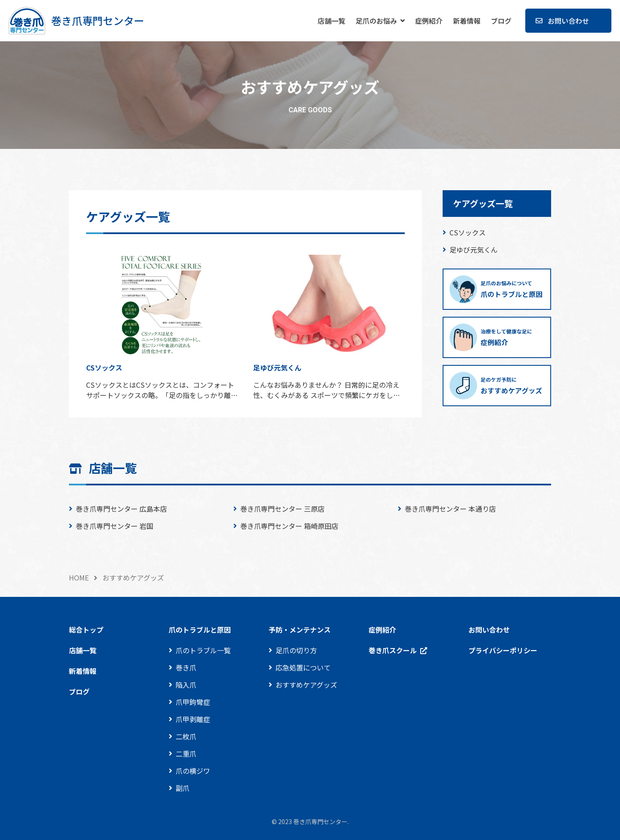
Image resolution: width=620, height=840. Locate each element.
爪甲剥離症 (193, 719)
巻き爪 (186, 667)
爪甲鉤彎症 (193, 702)
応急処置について (303, 667)
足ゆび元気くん (474, 250)
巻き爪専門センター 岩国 (115, 526)
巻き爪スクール (393, 650)
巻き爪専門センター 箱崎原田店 (289, 526)
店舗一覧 (332, 21)
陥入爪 (186, 685)
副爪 (183, 788)
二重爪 (186, 754)
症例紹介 (429, 21)
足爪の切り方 (296, 650)
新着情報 (467, 21)
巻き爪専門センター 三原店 (282, 509)
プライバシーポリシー (503, 650)
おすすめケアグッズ (306, 685)
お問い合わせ (568, 21)
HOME (79, 577)
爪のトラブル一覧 (203, 650)
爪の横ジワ (193, 771)
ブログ (501, 21)
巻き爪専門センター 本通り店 (450, 509)
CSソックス (468, 232)
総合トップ (86, 630)
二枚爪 (186, 736)
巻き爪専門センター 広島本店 (121, 509)
